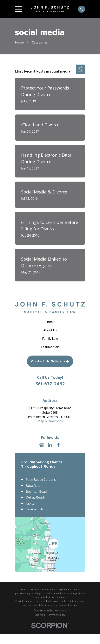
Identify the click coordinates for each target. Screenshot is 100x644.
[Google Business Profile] (42, 445)
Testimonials (50, 347)
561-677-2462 (50, 384)
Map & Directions (50, 421)
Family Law (50, 339)
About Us (50, 330)
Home (50, 322)
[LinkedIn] (50, 445)
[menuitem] (40, 615)
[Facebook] (58, 445)
